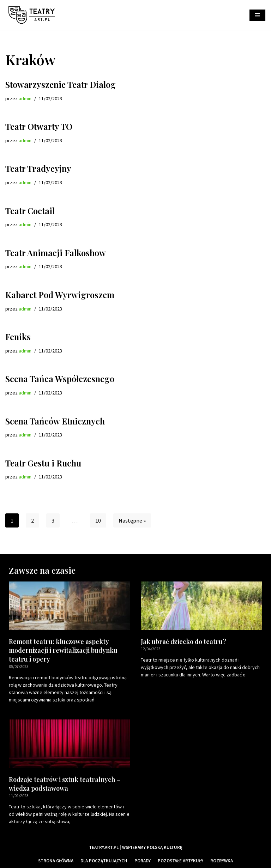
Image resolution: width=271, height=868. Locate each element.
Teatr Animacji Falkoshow (56, 253)
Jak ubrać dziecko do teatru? (183, 641)
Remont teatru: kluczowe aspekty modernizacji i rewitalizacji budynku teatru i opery (63, 650)
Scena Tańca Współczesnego (60, 379)
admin (25, 98)
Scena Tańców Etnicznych (55, 421)
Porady (143, 861)
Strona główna (56, 861)
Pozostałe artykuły (180, 861)
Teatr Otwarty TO (39, 126)
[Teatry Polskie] (34, 15)
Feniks (18, 337)
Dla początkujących (104, 861)
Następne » (132, 520)
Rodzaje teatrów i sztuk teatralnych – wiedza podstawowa (65, 784)
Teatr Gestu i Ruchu (43, 463)
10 (98, 520)
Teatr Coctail (30, 211)
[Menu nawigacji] (257, 15)
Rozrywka (222, 861)
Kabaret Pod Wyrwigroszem (60, 295)
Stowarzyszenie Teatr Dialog (61, 84)
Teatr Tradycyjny (38, 168)
